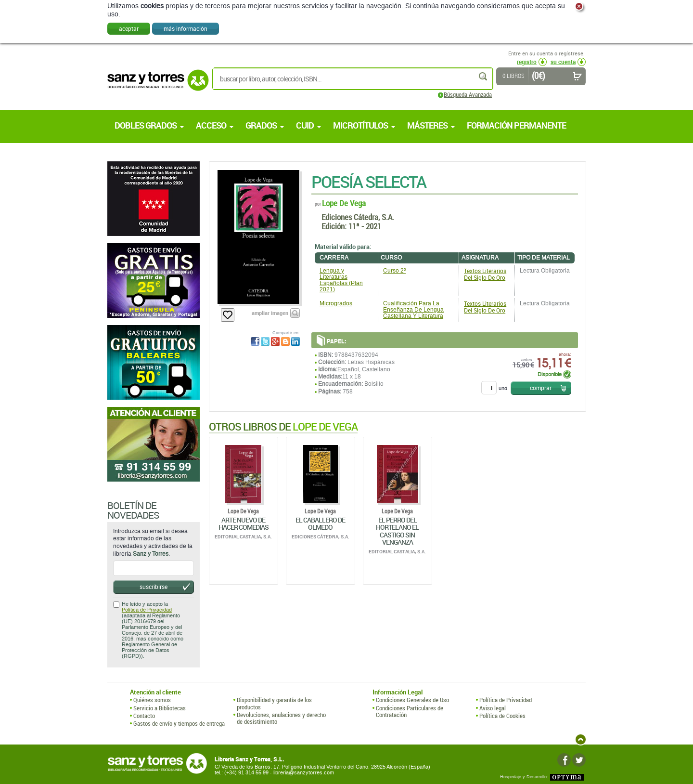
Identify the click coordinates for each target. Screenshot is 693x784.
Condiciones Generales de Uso (412, 700)
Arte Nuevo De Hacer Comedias (244, 523)
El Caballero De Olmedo (320, 523)
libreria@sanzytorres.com (304, 773)
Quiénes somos (152, 700)
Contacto (144, 716)
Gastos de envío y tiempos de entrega (179, 723)
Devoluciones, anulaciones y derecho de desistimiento (281, 718)
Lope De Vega (344, 203)
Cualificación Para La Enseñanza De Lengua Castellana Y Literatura (413, 310)
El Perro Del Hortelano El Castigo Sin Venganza (397, 531)
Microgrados (336, 303)
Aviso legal (493, 708)
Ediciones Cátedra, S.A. (358, 217)
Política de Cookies (502, 716)
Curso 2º (394, 271)
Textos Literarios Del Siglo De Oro (485, 274)
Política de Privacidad (147, 610)
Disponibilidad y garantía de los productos (274, 703)
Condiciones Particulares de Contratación (410, 712)
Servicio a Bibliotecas (160, 708)
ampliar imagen (270, 313)
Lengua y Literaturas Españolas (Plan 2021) (341, 280)
